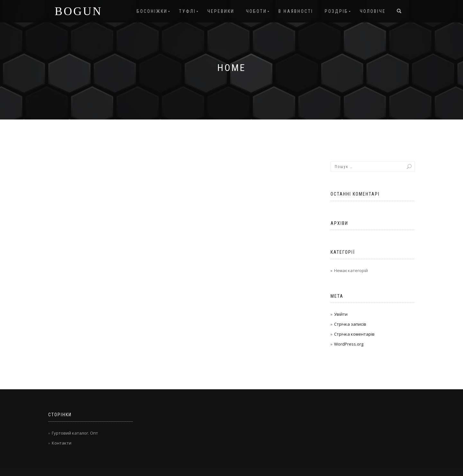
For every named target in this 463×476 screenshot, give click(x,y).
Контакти (62, 443)
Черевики (221, 11)
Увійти (341, 314)
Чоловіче (373, 11)
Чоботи (256, 11)
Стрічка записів (350, 324)
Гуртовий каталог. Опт (75, 433)
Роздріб (336, 11)
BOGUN (78, 11)
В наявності (296, 11)
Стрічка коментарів (354, 334)
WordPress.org (349, 344)
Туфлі (187, 11)
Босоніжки (152, 11)
